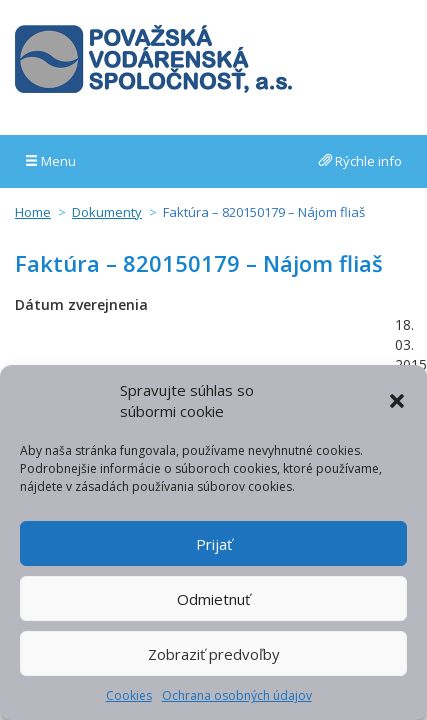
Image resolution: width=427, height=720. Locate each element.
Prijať (214, 544)
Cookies (129, 695)
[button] (397, 401)
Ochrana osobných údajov (237, 695)
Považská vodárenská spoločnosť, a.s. (153, 59)
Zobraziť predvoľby (214, 654)
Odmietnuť (213, 599)
